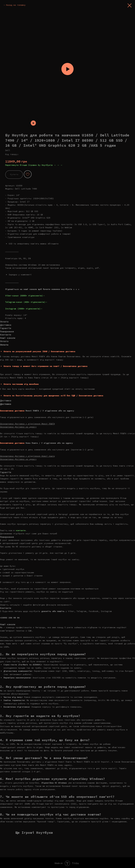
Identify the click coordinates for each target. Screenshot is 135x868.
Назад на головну (16, 5)
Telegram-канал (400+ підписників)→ (26, 302)
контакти (21, 530)
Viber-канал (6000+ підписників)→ (25, 296)
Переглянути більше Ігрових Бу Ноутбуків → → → (34, 165)
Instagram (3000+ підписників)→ (24, 309)
